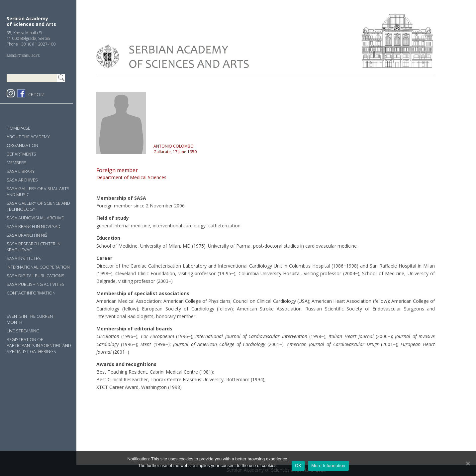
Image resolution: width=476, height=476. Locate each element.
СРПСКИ (36, 94)
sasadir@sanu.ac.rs (23, 55)
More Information (328, 466)
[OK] (468, 463)
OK (298, 466)
